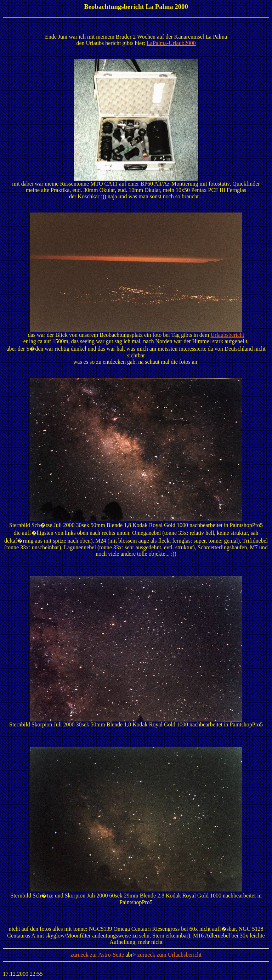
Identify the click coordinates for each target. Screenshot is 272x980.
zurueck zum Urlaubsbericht (169, 955)
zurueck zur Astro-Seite (97, 955)
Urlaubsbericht (227, 335)
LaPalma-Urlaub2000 (171, 43)
